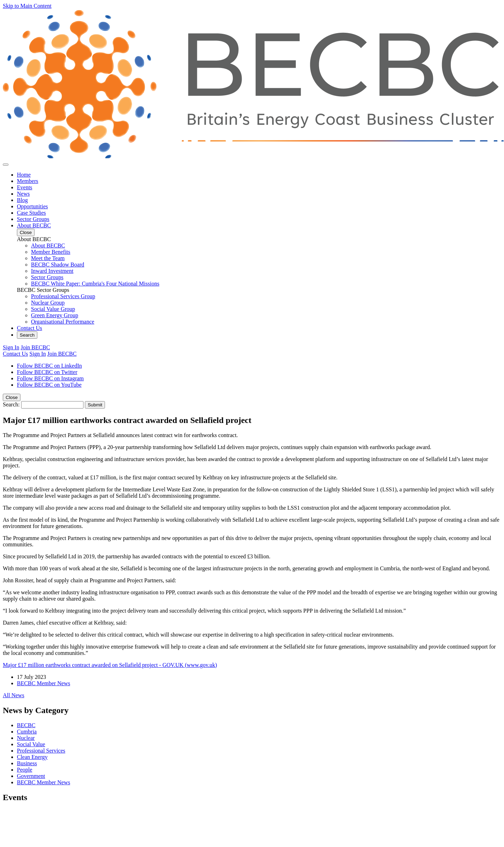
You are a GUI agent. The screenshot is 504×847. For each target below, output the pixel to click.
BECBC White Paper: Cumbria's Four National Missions (95, 284)
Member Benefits (51, 252)
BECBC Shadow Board (58, 265)
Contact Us (30, 328)
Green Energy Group (55, 315)
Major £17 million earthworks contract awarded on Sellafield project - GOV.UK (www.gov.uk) (110, 665)
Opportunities (32, 206)
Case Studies (31, 213)
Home (24, 175)
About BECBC (34, 225)
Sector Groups (33, 219)
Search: (11, 404)
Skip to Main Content (27, 6)
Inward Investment (52, 271)
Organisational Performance (63, 322)
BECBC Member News (43, 683)
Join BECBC (35, 347)
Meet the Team (48, 258)
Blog (22, 200)
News (23, 194)
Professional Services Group (63, 296)
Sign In (11, 347)
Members (27, 181)
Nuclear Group (48, 303)
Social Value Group (53, 309)
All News (14, 695)
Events (25, 187)
